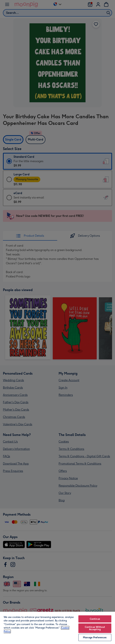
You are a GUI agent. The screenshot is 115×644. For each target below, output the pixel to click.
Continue (95, 619)
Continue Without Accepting (95, 628)
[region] (57, 628)
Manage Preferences (95, 637)
